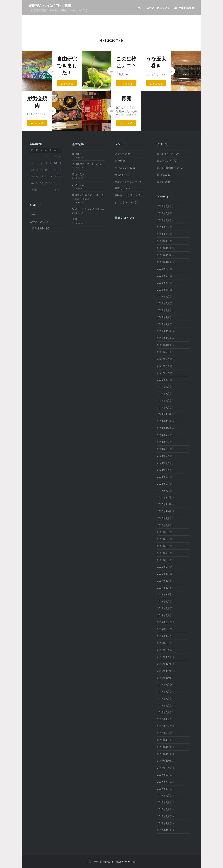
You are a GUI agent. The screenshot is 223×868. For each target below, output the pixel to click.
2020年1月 (163, 574)
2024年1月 (163, 241)
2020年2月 (163, 567)
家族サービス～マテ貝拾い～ (88, 209)
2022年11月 (164, 338)
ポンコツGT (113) (125, 168)
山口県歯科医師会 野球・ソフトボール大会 (88, 197)
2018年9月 (163, 684)
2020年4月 (163, 553)
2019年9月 (163, 601)
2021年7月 (163, 449)
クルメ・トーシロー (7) (128, 182)
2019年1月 (163, 657)
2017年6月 (163, 789)
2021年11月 (164, 421)
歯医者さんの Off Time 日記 (50, 6)
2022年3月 (163, 393)
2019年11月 (164, 588)
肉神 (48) (120, 161)
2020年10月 (164, 511)
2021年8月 (163, 442)
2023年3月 (163, 310)
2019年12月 (164, 581)
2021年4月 (163, 470)
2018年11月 (164, 671)
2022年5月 (163, 380)
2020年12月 (164, 497)
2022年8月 (163, 359)
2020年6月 (163, 539)
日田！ (76, 219)
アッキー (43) (122, 154)
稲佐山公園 (78, 174)
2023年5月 (163, 296)
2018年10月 (164, 678)
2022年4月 (163, 386)
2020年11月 (164, 504)
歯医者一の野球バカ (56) (128, 195)
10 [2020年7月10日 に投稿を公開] (55, 163)
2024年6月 (163, 206)
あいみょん (78, 185)
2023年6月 (163, 290)
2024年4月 (163, 220)
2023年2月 (163, 317)
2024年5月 (163, 213)
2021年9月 (163, 435)
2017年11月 (164, 754)
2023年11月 (164, 255)
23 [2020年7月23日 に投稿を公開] (51, 176)
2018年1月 (163, 740)
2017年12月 (164, 747)
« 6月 (34, 190)
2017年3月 (163, 809)
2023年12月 (164, 248)
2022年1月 (163, 407)
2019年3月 (163, 643)
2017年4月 (163, 802)
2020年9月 (163, 518)
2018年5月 (163, 712)
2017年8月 (163, 775)
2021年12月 (164, 414)
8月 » (58, 190)
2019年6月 (163, 622)
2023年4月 (163, 303)
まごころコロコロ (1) (126, 202)
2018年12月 (164, 664)
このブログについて (158, 8)
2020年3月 (163, 560)
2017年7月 (163, 782)
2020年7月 (163, 532)
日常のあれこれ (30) (168, 154)
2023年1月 (163, 324)
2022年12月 (164, 331)
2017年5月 (163, 795)
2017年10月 (164, 761)
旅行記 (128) (164, 175)
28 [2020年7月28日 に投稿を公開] (42, 183)
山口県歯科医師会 (184, 8)
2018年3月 (163, 726)
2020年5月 (163, 546)
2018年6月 (163, 705)
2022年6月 (163, 373)
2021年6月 (163, 456)
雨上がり (77, 154)
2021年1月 (163, 491)
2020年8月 (163, 525)
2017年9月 (163, 768)
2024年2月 (163, 234)
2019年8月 (163, 608)
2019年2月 (163, 650)
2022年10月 (164, 345)
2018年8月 (163, 691)
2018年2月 (163, 733)
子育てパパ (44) (124, 188)
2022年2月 (163, 400)
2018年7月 (163, 698)
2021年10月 (164, 428)
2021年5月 (163, 463)
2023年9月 (163, 269)
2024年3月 (163, 227)
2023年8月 (163, 276)
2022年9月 (163, 352)
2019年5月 (163, 629)
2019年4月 (163, 636)
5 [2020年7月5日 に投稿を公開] (32, 163)
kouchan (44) (122, 175)
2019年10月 (164, 594)
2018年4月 (163, 719)
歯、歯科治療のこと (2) (170, 168)
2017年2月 (163, 816)
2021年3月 (163, 477)
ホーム (139, 8)
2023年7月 (163, 283)
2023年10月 (164, 262)
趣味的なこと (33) (167, 161)
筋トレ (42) (163, 182)
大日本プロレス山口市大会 (87, 164)
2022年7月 (163, 366)
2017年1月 (163, 823)
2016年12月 (164, 830)
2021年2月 (163, 484)
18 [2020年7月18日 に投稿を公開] (60, 170)
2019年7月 (163, 615)
